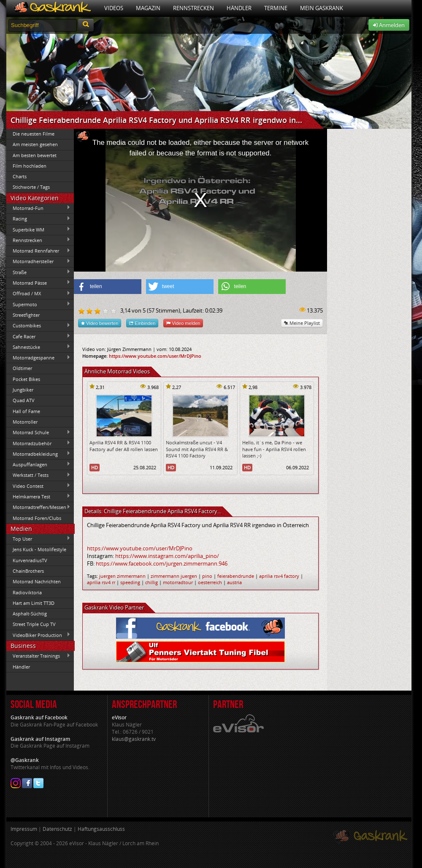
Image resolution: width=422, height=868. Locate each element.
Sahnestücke (38, 347)
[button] (108, 287)
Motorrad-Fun (38, 208)
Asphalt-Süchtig (30, 614)
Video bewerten (100, 323)
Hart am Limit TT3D (34, 603)
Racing (38, 219)
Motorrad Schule (38, 433)
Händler (239, 8)
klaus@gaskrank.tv (134, 739)
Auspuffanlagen (38, 464)
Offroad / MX (38, 294)
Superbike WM (38, 229)
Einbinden (142, 323)
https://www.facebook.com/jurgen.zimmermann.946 (162, 563)
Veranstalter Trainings (38, 656)
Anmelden (389, 25)
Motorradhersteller (38, 261)
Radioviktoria (27, 592)
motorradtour (178, 582)
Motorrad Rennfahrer (38, 251)
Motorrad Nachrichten (37, 581)
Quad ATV (24, 400)
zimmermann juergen (174, 576)
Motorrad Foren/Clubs (37, 518)
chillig (151, 582)
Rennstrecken (193, 8)
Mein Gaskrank (322, 8)
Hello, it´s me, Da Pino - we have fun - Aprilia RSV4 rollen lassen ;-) (274, 449)
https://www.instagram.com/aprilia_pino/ (167, 556)
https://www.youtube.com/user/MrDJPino (155, 356)
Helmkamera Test (38, 496)
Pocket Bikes (26, 379)
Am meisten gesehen (35, 144)
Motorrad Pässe (38, 283)
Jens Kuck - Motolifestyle (39, 549)
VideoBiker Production (38, 635)
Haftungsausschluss (101, 829)
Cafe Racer (38, 336)
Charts (20, 176)
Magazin (148, 8)
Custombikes (38, 326)
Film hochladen (30, 166)
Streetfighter (26, 315)
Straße (38, 272)
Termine (276, 8)
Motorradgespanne (38, 358)
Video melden (183, 323)
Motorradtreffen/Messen (38, 507)
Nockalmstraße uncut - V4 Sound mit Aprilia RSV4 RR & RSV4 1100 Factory (197, 449)
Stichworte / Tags (31, 187)
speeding (130, 582)
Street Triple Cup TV (34, 624)
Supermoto (38, 304)
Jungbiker (23, 390)
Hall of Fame (26, 411)
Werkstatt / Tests (38, 475)
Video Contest (38, 486)
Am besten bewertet (35, 155)
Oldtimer (22, 368)
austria (234, 582)
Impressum (24, 829)
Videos (114, 8)
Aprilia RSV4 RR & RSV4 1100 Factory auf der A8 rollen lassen (124, 446)
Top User (38, 539)
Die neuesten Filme (34, 134)
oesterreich (210, 582)
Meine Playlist (302, 323)
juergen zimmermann (122, 576)
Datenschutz (57, 829)
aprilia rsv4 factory (279, 576)
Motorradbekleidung (38, 454)
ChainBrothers (28, 571)
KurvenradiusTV (30, 560)
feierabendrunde (236, 576)
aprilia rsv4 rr (101, 582)
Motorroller (25, 422)
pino (207, 576)
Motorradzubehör (38, 443)
